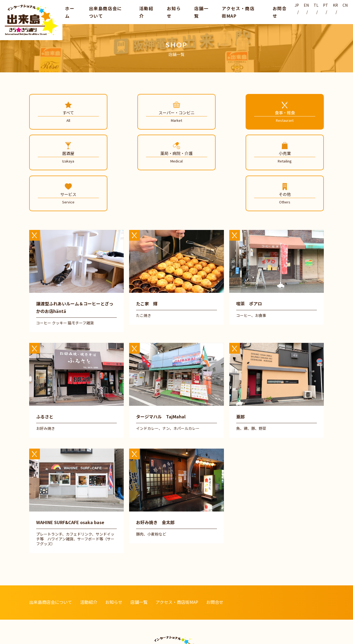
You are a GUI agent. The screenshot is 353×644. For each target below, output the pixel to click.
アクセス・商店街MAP (231, 12)
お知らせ (168, 12)
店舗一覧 (193, 12)
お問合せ (269, 12)
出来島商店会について (105, 12)
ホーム (69, 12)
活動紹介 (143, 12)
